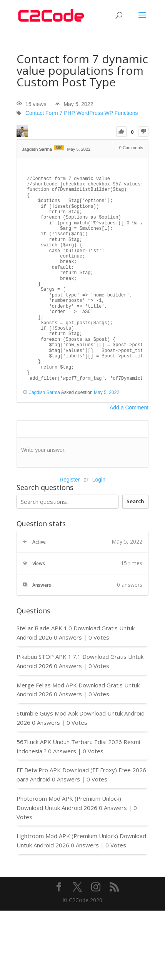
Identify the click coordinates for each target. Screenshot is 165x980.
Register (70, 480)
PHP (69, 113)
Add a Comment (129, 407)
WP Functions (121, 113)
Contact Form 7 (44, 113)
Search (135, 501)
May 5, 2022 (107, 392)
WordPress (90, 113)
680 (59, 148)
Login (99, 480)
